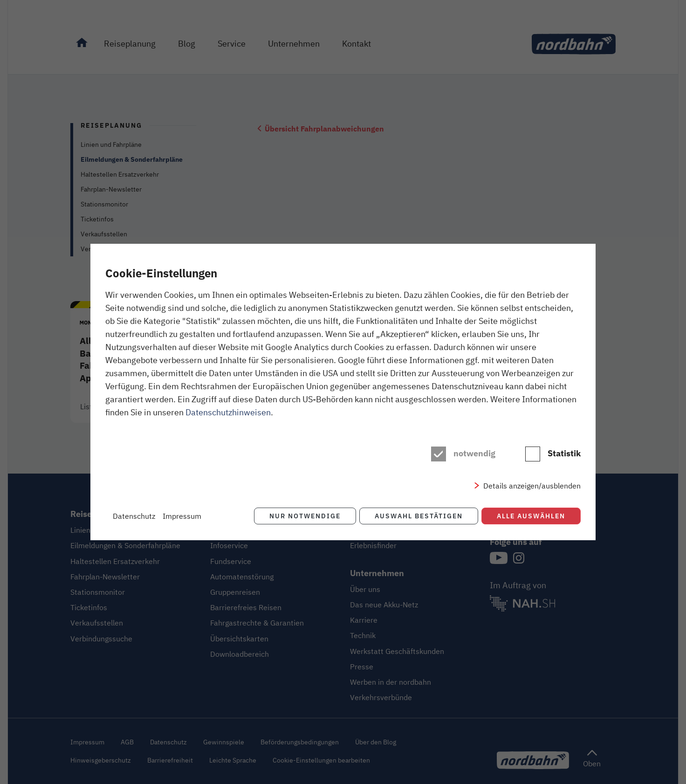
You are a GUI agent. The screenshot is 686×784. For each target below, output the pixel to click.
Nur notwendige (304, 516)
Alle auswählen (531, 516)
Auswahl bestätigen (418, 516)
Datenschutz (134, 516)
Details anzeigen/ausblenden (532, 486)
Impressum (182, 516)
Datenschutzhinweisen (228, 412)
